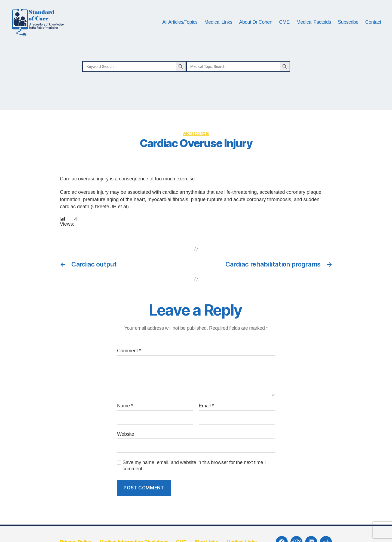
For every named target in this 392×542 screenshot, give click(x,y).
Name (125, 412)
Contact (373, 25)
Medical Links (218, 25)
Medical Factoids (314, 25)
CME (284, 25)
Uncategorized (196, 140)
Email (206, 412)
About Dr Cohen (256, 25)
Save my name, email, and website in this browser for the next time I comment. (194, 472)
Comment (129, 357)
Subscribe (348, 25)
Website (126, 440)
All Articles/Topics (180, 25)
